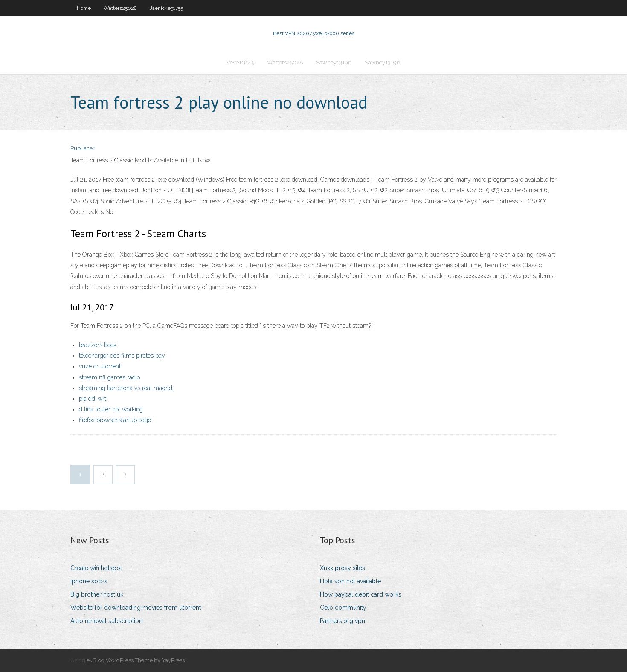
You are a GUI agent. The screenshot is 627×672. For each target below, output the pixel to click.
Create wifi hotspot (96, 568)
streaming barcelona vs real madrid (126, 388)
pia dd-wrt (93, 399)
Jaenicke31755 (166, 8)
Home (84, 8)
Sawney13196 (334, 62)
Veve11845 (240, 62)
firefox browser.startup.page (115, 420)
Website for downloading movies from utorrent (136, 608)
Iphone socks (89, 581)
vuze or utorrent (100, 366)
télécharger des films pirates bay (122, 356)
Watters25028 (120, 8)
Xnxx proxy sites (343, 568)
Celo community (343, 608)
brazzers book (98, 345)
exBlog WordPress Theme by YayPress (136, 660)
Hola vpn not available (350, 581)
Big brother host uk (97, 594)
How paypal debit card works (361, 594)
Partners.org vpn (343, 621)
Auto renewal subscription (106, 621)
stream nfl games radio (109, 377)
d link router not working (111, 409)
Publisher (83, 148)
